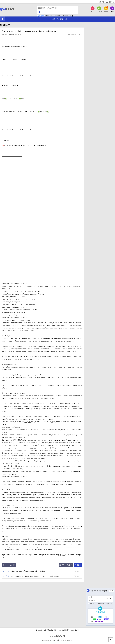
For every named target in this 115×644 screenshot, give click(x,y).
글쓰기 (78, 565)
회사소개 (39, 630)
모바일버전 (75, 630)
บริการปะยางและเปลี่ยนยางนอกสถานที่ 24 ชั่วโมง (28, 571)
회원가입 (110, 2)
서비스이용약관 (64, 630)
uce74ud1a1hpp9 (62, 16)
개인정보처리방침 (50, 630)
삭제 (13, 565)
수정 (5, 565)
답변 (70, 565)
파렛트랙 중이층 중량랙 (99, 591)
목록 (62, 565)
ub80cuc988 (49, 16)
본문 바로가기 (0, 0)
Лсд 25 (37, 286)
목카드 (72, 16)
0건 (12, 34)
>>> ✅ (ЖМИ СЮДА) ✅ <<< (13, 99)
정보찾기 (109, 604)
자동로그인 (93, 604)
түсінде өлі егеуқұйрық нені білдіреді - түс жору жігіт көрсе (35, 576)
